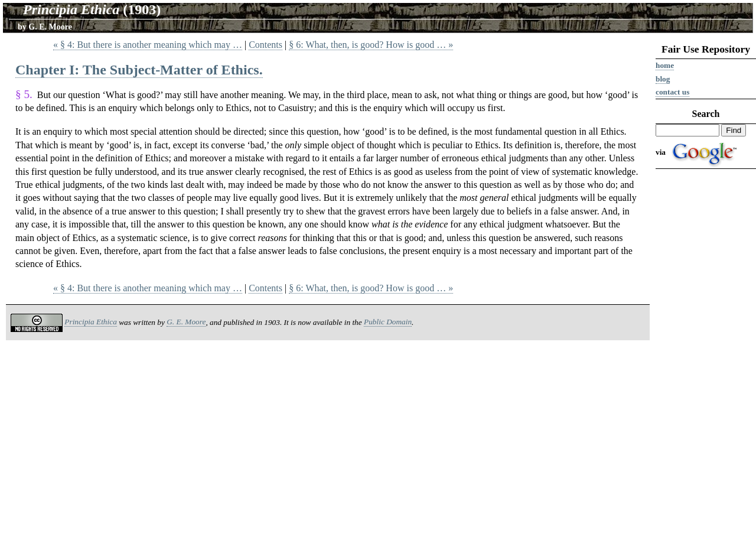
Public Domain (388, 322)
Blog (663, 79)
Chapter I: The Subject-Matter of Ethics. (139, 70)
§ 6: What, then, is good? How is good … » (371, 45)
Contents (265, 45)
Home (665, 65)
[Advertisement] (706, 356)
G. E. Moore (50, 27)
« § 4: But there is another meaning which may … (148, 45)
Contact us (672, 92)
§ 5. (24, 94)
